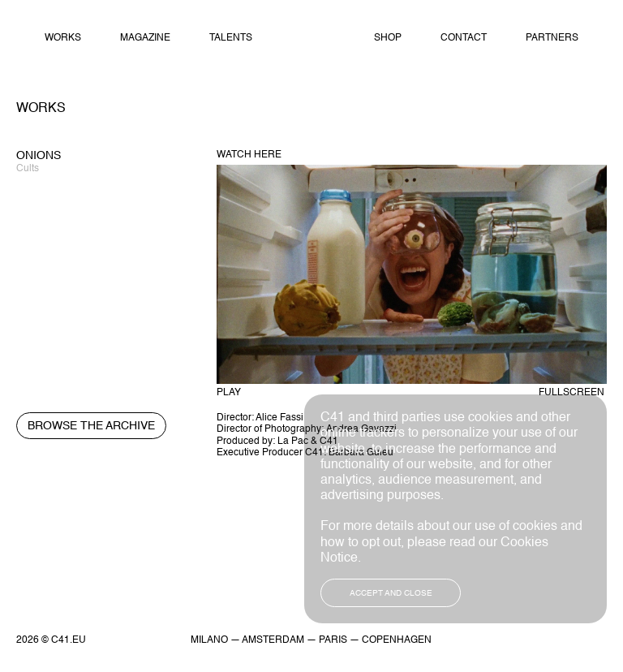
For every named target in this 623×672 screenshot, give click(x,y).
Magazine (145, 38)
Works (63, 38)
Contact (464, 38)
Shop (388, 38)
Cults (28, 169)
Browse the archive (91, 426)
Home (313, 39)
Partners (552, 38)
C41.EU (69, 640)
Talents (231, 38)
